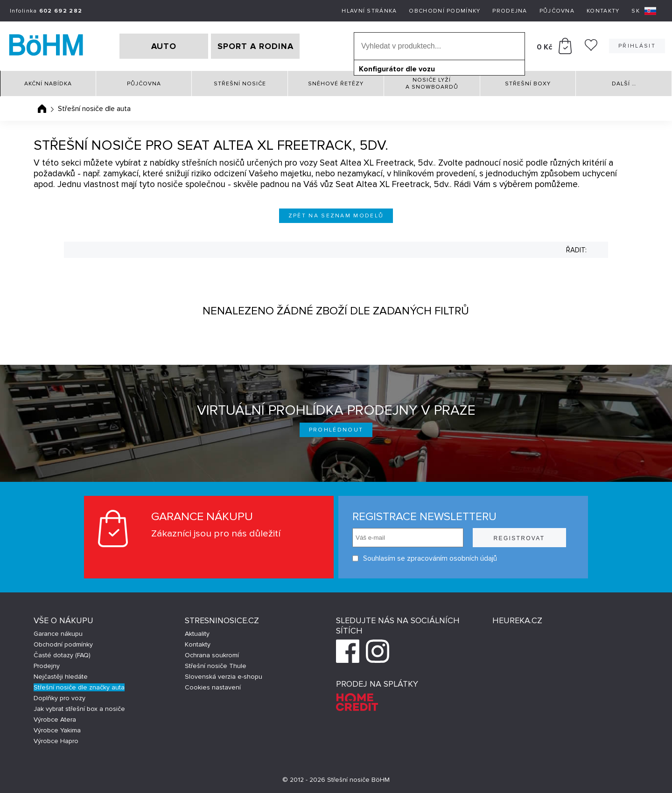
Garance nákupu (58, 634)
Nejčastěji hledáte (61, 677)
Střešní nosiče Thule (216, 666)
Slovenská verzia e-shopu (224, 677)
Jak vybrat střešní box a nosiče (79, 709)
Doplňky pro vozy (59, 698)
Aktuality (197, 634)
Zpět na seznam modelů (336, 216)
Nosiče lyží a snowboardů (432, 83)
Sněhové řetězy (336, 84)
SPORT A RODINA (255, 46)
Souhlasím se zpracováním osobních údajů (425, 559)
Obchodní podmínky (444, 11)
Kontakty (603, 11)
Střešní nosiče (240, 84)
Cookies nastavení (213, 687)
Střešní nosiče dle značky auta (79, 687)
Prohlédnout (336, 430)
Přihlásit (637, 46)
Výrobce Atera (55, 720)
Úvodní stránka (42, 109)
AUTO (164, 46)
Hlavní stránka (369, 11)
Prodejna (510, 11)
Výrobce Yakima (57, 730)
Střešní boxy (528, 84)
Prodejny (47, 666)
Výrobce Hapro (56, 741)
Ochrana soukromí (212, 655)
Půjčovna (557, 11)
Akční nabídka (48, 84)
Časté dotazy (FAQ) (62, 655)
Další (624, 84)
